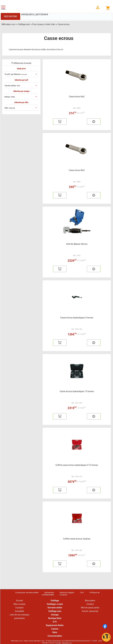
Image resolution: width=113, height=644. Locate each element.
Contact (90, 604)
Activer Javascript (90, 611)
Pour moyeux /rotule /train (44, 24)
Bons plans (90, 601)
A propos (19, 608)
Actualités (19, 611)
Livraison (63, 595)
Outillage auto (24, 24)
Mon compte (19, 604)
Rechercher (49, 592)
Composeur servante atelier (27, 592)
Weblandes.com (67, 643)
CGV (82, 592)
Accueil (20, 601)
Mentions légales (67, 592)
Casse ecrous (63, 24)
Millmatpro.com (8, 24)
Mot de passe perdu (90, 608)
